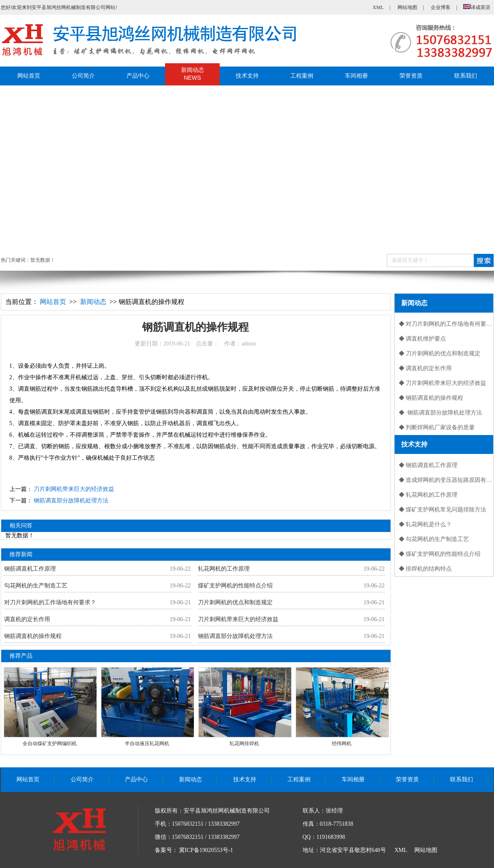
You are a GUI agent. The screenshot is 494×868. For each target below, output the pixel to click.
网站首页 (29, 76)
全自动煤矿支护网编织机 (50, 744)
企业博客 (441, 7)
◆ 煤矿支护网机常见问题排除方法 (443, 510)
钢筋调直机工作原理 (30, 569)
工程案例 (302, 76)
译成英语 (477, 7)
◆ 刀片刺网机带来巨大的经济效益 (443, 383)
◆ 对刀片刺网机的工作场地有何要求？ (446, 324)
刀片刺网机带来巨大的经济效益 (74, 489)
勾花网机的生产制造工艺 (36, 586)
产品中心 (138, 76)
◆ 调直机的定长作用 (425, 368)
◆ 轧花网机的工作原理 (428, 495)
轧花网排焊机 (244, 744)
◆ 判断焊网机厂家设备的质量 (437, 427)
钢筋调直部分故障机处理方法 (71, 501)
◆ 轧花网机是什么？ (425, 524)
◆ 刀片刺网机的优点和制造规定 (440, 353)
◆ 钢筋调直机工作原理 (428, 465)
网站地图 (407, 7)
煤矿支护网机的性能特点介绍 (235, 586)
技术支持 (247, 76)
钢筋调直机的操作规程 (33, 636)
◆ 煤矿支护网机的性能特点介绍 (440, 554)
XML (378, 7)
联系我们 (466, 76)
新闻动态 (192, 74)
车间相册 (356, 76)
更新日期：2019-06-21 (195, 344)
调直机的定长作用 (27, 619)
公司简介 (83, 76)
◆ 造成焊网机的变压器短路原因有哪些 (446, 480)
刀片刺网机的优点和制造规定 (235, 602)
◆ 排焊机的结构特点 (425, 569)
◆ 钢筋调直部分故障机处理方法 (440, 413)
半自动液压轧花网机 (147, 744)
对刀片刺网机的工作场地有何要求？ (50, 602)
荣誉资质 (411, 76)
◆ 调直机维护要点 (423, 339)
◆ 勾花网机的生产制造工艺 (434, 539)
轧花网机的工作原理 (224, 569)
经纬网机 (342, 744)
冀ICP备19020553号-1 (206, 850)
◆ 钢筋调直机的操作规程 (431, 398)
